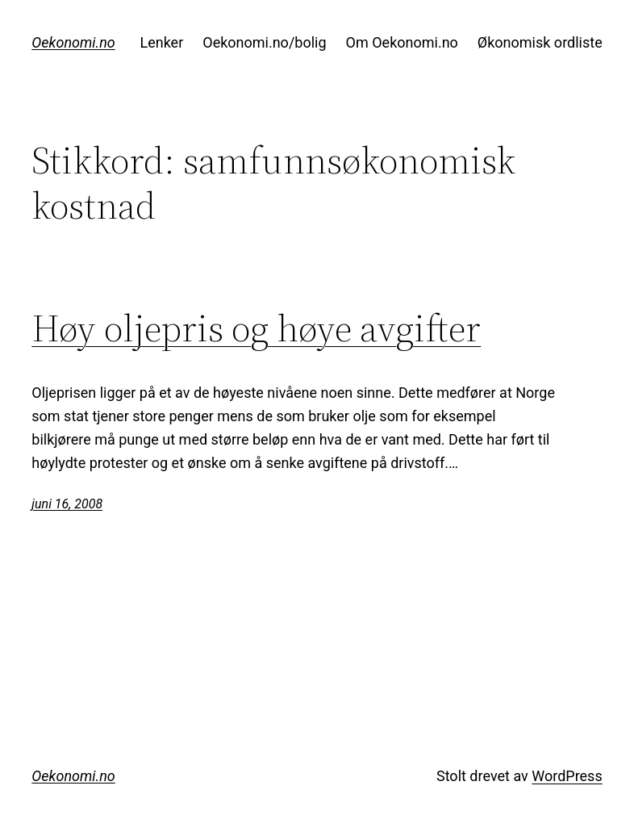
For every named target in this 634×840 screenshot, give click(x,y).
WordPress (567, 776)
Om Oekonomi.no (402, 42)
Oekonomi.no (73, 42)
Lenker (161, 42)
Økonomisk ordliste (540, 42)
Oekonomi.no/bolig (264, 42)
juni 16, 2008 (67, 504)
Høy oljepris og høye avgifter (256, 328)
